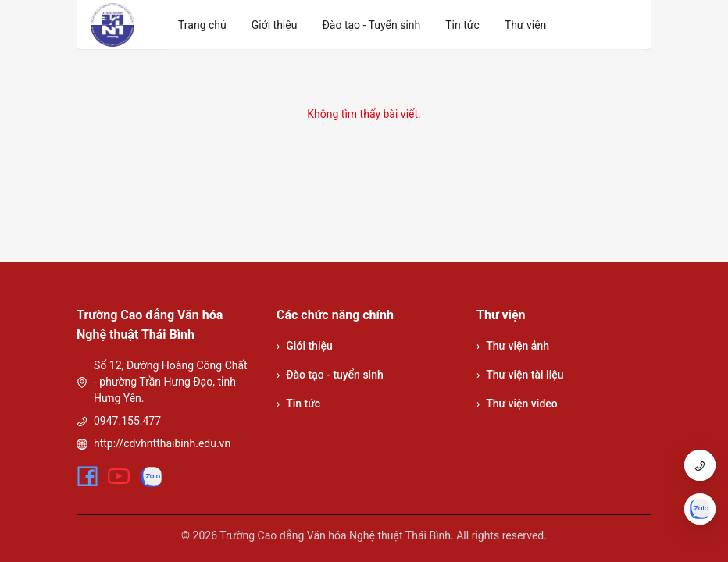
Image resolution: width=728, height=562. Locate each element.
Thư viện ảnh (513, 346)
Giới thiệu (305, 346)
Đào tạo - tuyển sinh (330, 375)
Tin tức (298, 404)
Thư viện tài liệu (520, 375)
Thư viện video (517, 404)
